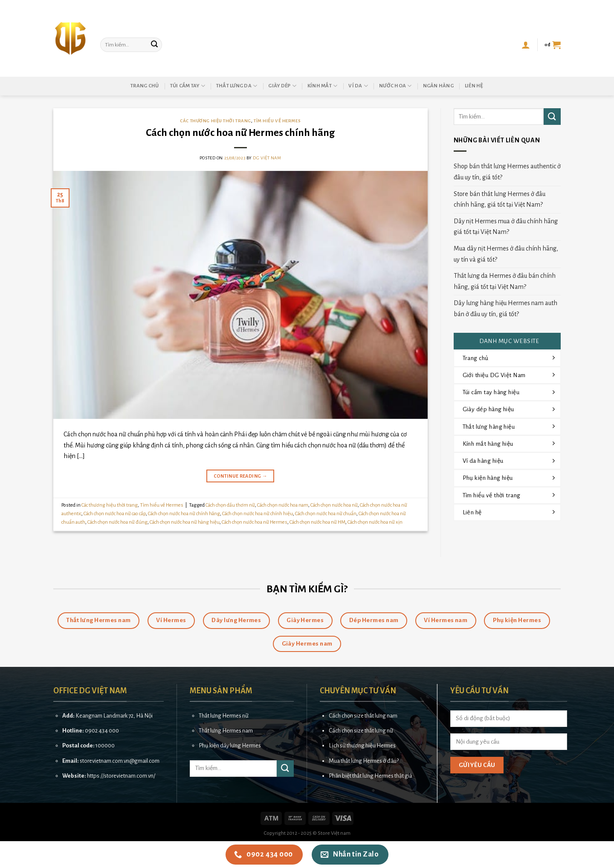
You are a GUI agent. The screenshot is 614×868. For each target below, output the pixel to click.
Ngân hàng (438, 86)
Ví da (358, 86)
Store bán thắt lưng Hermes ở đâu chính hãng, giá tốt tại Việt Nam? (500, 199)
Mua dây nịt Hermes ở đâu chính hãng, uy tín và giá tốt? (506, 254)
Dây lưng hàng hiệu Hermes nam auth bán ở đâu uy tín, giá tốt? (505, 309)
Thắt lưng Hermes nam (226, 731)
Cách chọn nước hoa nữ (334, 505)
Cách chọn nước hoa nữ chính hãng (184, 514)
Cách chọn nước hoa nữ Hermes (255, 522)
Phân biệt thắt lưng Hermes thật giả (371, 776)
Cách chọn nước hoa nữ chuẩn (326, 514)
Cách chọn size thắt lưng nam (363, 716)
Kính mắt (323, 86)
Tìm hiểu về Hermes (277, 121)
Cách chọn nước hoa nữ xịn (375, 522)
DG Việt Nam (267, 158)
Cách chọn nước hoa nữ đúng (117, 522)
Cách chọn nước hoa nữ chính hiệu (258, 514)
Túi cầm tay (188, 86)
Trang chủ (145, 86)
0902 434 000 (102, 731)
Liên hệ (474, 86)
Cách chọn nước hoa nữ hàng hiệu (185, 522)
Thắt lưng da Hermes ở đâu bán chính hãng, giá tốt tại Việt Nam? (505, 281)
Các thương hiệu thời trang (216, 121)
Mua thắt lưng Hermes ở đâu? (364, 761)
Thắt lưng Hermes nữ (224, 716)
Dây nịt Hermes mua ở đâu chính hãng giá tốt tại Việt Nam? (506, 227)
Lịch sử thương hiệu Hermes (362, 745)
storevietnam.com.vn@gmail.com (120, 761)
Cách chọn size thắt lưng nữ (361, 731)
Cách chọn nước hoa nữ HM (317, 522)
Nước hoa (395, 86)
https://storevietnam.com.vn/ (121, 776)
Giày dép (282, 86)
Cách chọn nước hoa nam (283, 505)
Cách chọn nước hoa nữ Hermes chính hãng (240, 133)
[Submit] (154, 45)
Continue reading (241, 476)
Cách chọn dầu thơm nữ (230, 505)
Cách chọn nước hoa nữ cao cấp (115, 514)
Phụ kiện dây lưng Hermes (230, 745)
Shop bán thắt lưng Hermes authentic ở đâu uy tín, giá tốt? (507, 172)
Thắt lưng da (237, 86)
